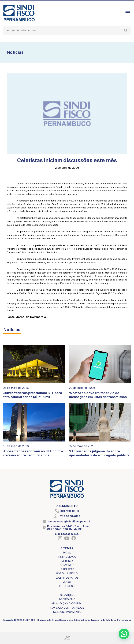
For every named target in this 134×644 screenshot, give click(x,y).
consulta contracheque (67, 608)
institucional (67, 557)
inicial (67, 553)
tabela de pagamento (67, 612)
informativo (67, 599)
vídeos (67, 582)
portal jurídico (67, 573)
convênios (67, 565)
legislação (67, 569)
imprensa (67, 561)
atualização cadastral (67, 603)
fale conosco (67, 586)
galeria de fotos (67, 578)
